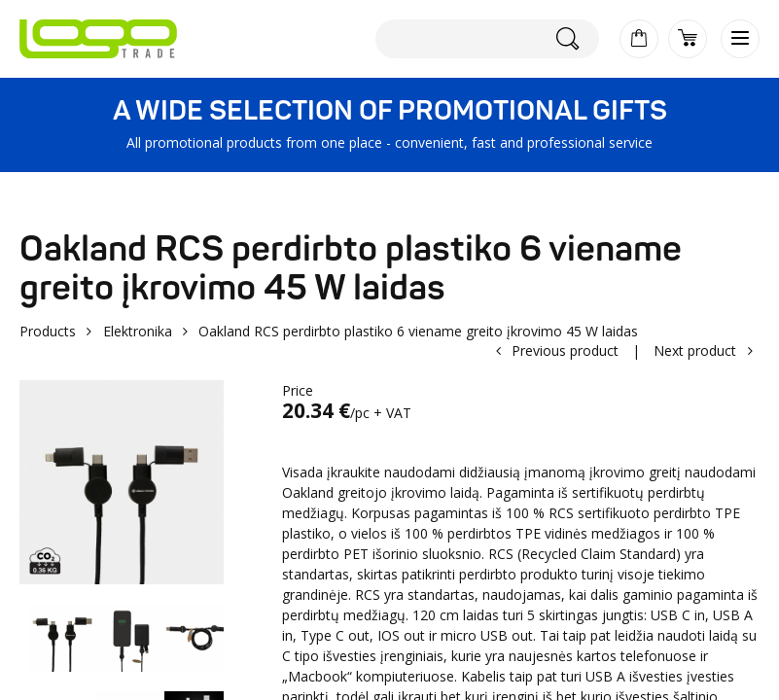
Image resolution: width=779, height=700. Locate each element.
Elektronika (138, 331)
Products (48, 331)
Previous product (565, 350)
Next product (695, 350)
